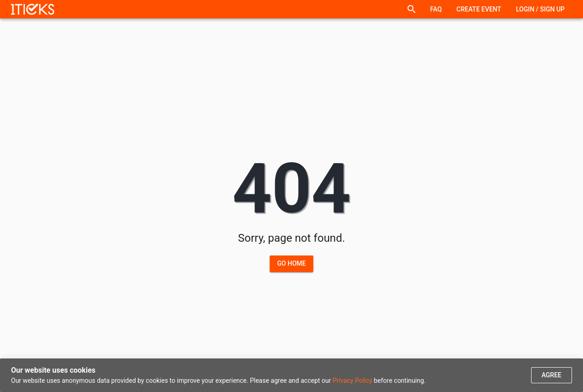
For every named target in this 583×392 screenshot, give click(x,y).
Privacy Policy (352, 381)
